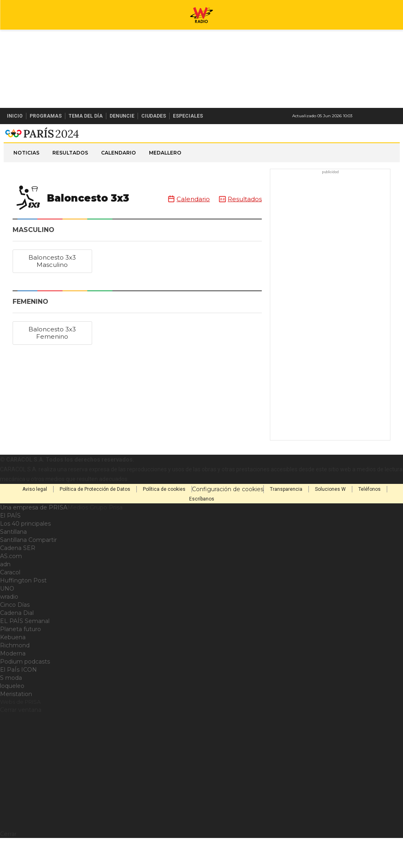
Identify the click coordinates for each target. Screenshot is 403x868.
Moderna (13, 683)
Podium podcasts (25, 692)
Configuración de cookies (228, 519)
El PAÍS (10, 546)
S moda (11, 708)
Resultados (70, 183)
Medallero (165, 183)
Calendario (119, 183)
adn (5, 594)
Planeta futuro (20, 659)
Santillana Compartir (28, 570)
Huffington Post (23, 610)
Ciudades (154, 116)
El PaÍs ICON (18, 700)
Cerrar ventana (21, 740)
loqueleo (12, 716)
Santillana (13, 562)
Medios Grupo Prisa (95, 537)
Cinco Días (15, 635)
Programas (46, 116)
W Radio (202, 139)
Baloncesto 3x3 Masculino (52, 291)
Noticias (26, 183)
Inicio (15, 116)
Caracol (10, 602)
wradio (9, 627)
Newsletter (380, 116)
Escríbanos (202, 529)
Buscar (394, 116)
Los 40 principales (25, 554)
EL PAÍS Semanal (25, 651)
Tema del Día (86, 116)
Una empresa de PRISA (34, 537)
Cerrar (8, 864)
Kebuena (13, 667)
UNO (7, 619)
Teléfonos (370, 519)
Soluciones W (330, 519)
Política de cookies (164, 519)
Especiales (188, 116)
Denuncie (122, 116)
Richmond (15, 675)
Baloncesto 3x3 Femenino (52, 363)
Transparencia (286, 519)
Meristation (16, 724)
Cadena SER (18, 578)
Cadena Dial (17, 643)
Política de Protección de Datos (95, 519)
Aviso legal (35, 519)
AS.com (11, 586)
